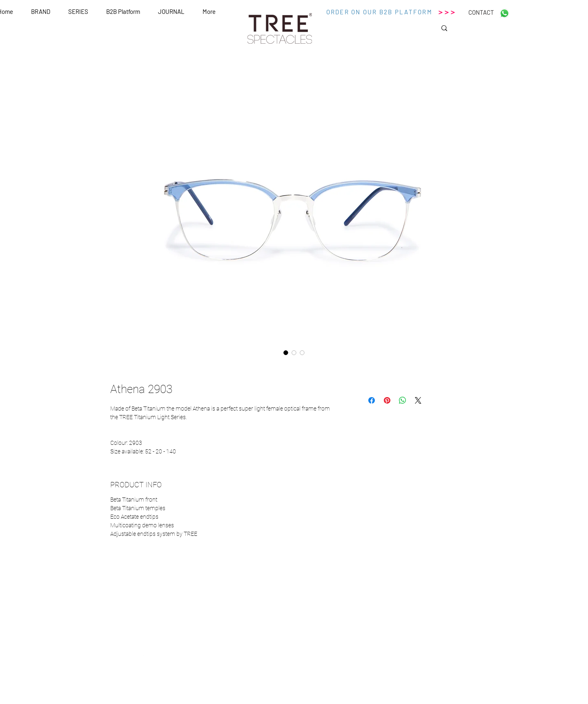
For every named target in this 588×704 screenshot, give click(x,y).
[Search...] (472, 31)
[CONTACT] (481, 12)
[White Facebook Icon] (104, 657)
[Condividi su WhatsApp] (403, 400)
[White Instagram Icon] (138, 657)
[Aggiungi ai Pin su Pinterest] (387, 400)
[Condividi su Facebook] (372, 400)
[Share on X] (418, 400)
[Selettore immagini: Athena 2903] (286, 353)
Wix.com (372, 701)
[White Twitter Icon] (121, 657)
